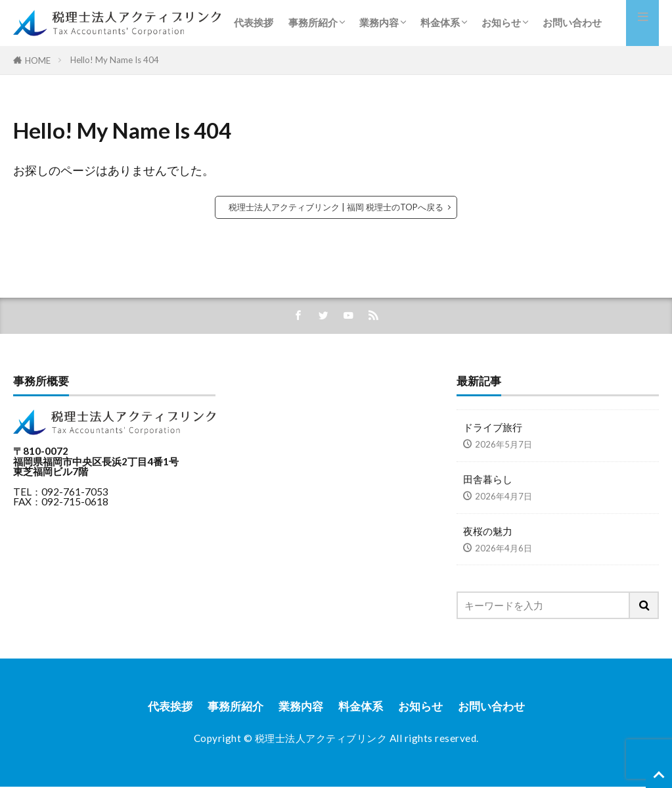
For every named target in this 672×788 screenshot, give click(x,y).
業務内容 (379, 22)
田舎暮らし (488, 479)
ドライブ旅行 (493, 428)
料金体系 (440, 22)
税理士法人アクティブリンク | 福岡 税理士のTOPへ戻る (336, 207)
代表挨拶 (254, 22)
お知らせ (501, 22)
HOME (38, 60)
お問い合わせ (572, 22)
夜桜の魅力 (488, 531)
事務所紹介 (313, 22)
